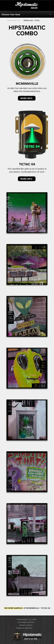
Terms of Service (24, 628)
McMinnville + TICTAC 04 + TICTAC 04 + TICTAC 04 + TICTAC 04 (33, 20)
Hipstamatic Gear (14, 20)
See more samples (13, 608)
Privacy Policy (26, 625)
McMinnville (27, 84)
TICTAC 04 (27, 164)
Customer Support (26, 622)
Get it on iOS (32, 639)
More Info (26, 98)
